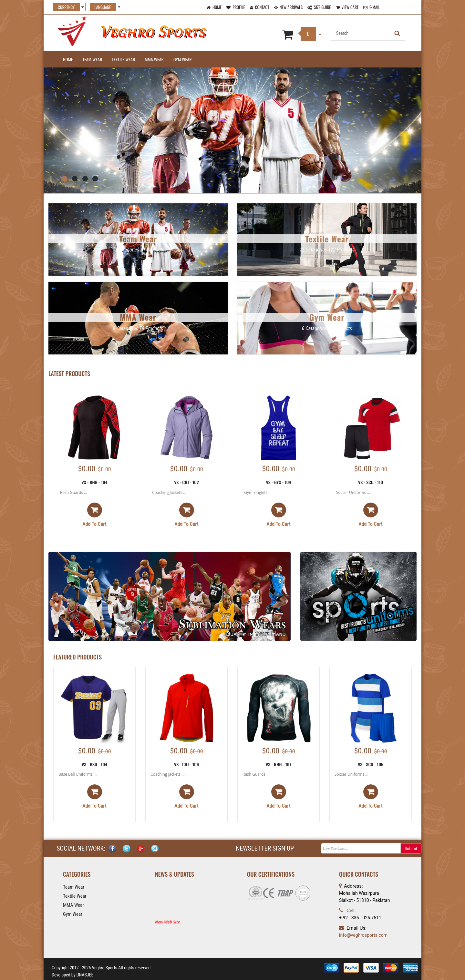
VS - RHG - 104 (94, 482)
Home (68, 59)
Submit (411, 849)
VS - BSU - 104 (94, 764)
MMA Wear (154, 59)
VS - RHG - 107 (279, 764)
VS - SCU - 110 (371, 482)
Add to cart (94, 515)
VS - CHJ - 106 (186, 764)
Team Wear (92, 59)
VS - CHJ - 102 (186, 482)
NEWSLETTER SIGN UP (265, 848)
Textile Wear (123, 59)
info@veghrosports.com (363, 935)
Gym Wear (183, 59)
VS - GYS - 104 (279, 482)
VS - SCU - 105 (371, 764)
